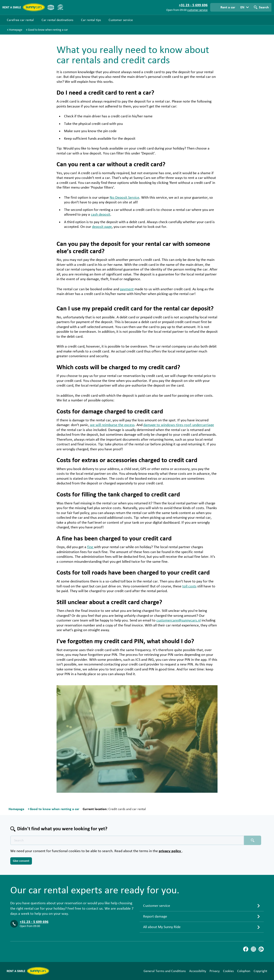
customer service (197, 10)
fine (91, 547)
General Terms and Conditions (165, 971)
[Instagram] (253, 949)
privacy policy (170, 851)
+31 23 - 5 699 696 (34, 922)
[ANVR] (51, 7)
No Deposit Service (124, 198)
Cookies (228, 971)
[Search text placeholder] (127, 840)
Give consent (21, 861)
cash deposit (101, 215)
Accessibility (198, 971)
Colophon (244, 971)
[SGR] (60, 7)
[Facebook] (246, 949)
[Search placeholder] (253, 840)
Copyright (260, 971)
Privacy (215, 971)
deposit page (102, 227)
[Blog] (261, 949)
